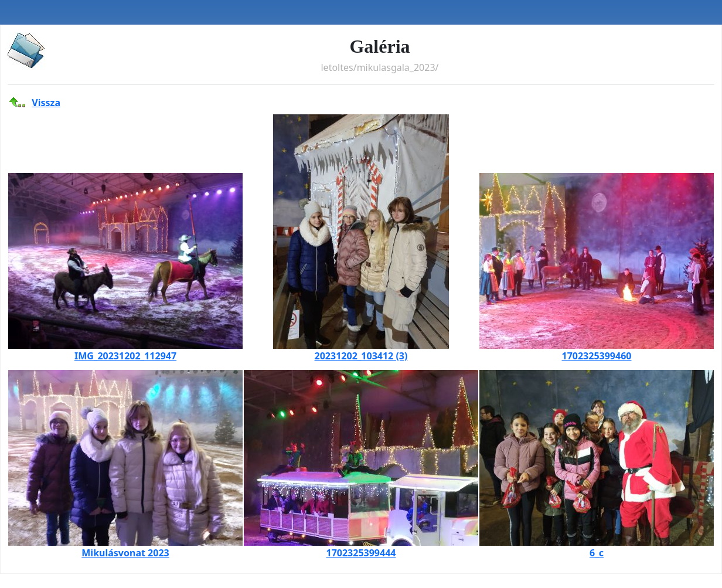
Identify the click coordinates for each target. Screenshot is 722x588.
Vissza (46, 103)
